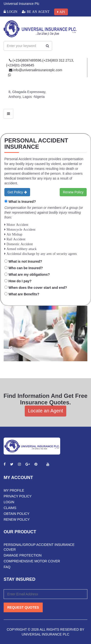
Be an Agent (38, 12)
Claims (10, 508)
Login (12, 12)
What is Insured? (22, 202)
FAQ (7, 567)
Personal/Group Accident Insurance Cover (39, 547)
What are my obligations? (29, 275)
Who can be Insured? (26, 268)
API (62, 12)
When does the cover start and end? (38, 288)
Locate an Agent (45, 411)
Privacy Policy (18, 496)
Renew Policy (73, 192)
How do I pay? (20, 281)
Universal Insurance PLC (45, 634)
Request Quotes (23, 607)
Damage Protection (23, 555)
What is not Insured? (25, 261)
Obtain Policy (17, 514)
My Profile (14, 490)
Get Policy (17, 192)
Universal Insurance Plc (21, 4)
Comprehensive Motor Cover (32, 561)
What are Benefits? (24, 294)
